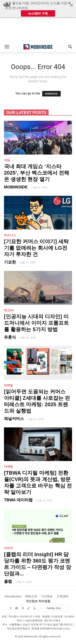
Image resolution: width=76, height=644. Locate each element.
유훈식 (10, 337)
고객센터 (62, 596)
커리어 (8, 548)
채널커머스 (14, 419)
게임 (7, 160)
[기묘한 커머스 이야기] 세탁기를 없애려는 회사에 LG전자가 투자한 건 (36, 248)
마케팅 (8, 385)
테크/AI (9, 310)
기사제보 (47, 596)
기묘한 (10, 262)
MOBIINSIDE (16, 187)
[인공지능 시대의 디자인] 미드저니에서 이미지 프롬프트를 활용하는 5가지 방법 (36, 323)
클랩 (8, 581)
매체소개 (31, 596)
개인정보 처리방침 (38, 601)
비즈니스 (10, 235)
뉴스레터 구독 (38, 13)
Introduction (13, 596)
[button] (38, 9)
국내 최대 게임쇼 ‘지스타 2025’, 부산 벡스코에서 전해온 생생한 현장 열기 (37, 173)
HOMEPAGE (51, 94)
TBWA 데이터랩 (18, 500)
